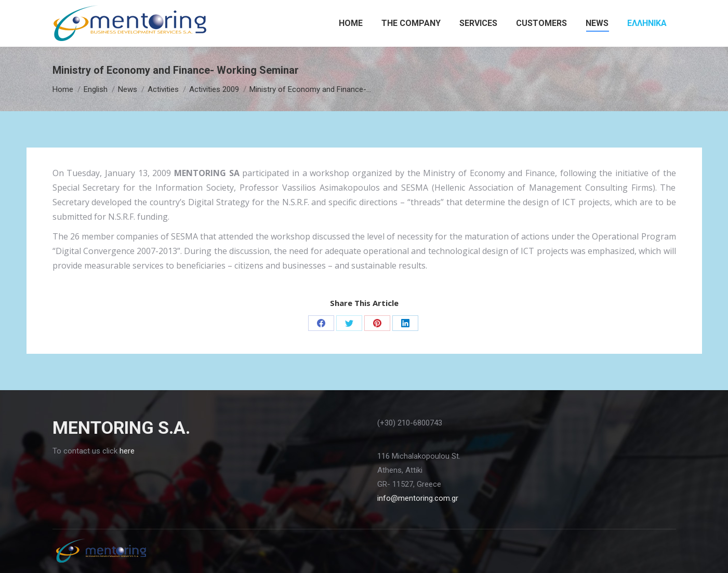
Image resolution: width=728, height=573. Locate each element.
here (127, 451)
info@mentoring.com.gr (418, 498)
